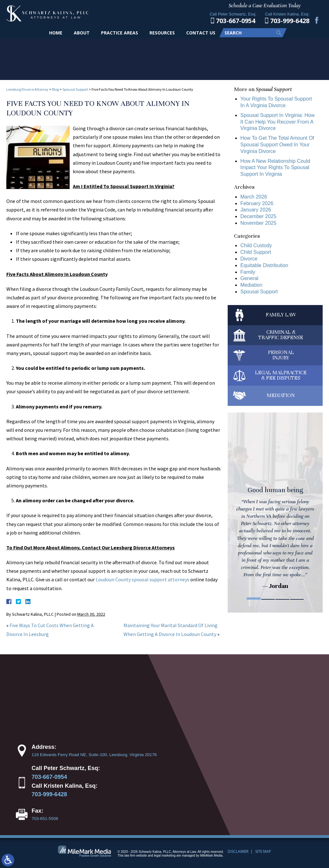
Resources (162, 33)
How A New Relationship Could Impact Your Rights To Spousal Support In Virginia (275, 168)
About (82, 33)
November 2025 (258, 223)
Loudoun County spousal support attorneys (142, 579)
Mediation (251, 285)
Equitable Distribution (264, 265)
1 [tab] (254, 599)
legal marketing (165, 856)
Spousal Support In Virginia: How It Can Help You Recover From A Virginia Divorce (278, 122)
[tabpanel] (275, 505)
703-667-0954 (49, 777)
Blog (55, 89)
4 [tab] (297, 599)
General (249, 278)
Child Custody (256, 245)
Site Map (263, 851)
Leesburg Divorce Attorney (27, 89)
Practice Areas (120, 33)
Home (56, 33)
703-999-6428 (49, 794)
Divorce (249, 259)
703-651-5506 (45, 819)
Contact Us (201, 33)
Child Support (256, 252)
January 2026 (256, 210)
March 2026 (254, 197)
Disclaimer (238, 851)
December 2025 (258, 216)
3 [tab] (282, 599)
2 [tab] (268, 599)
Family (248, 272)
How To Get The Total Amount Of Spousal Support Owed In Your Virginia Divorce (277, 145)
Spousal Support (75, 89)
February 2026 (257, 203)
